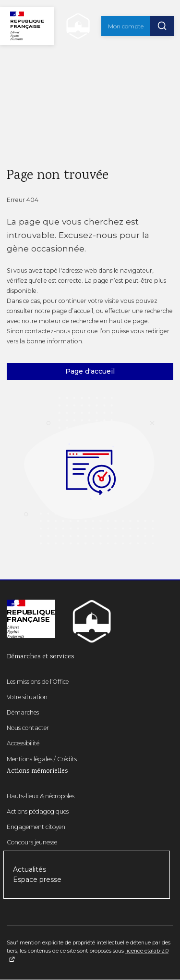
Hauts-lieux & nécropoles (41, 796)
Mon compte (126, 26)
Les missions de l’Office (38, 682)
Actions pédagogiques (38, 811)
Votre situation (27, 697)
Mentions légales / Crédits (42, 759)
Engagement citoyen (36, 827)
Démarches (23, 712)
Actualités (30, 869)
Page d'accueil (90, 371)
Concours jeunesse (32, 842)
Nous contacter (28, 728)
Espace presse (37, 879)
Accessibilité (23, 743)
